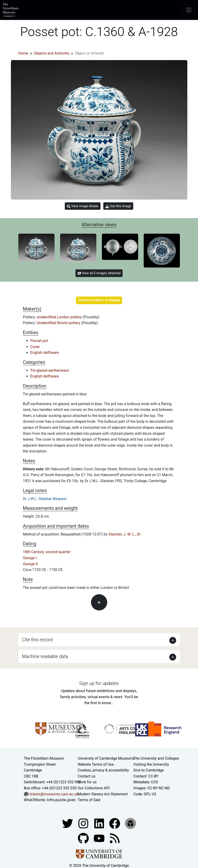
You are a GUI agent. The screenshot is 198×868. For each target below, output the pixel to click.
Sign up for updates (99, 683)
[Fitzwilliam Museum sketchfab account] (130, 823)
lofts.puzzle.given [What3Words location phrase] (61, 800)
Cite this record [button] (37, 640)
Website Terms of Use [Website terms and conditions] (96, 764)
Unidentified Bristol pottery (59, 323)
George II (30, 564)
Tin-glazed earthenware (50, 370)
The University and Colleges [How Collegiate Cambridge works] (156, 758)
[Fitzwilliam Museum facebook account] (100, 823)
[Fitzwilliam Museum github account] (84, 838)
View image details (83, 206)
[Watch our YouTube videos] (100, 838)
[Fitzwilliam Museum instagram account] (84, 823)
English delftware (45, 353)
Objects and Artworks (52, 53)
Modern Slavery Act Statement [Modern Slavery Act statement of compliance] (103, 794)
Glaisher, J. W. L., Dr (125, 534)
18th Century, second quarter (47, 552)
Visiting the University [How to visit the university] (151, 764)
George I (30, 558)
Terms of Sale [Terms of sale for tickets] (89, 800)
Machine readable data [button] (45, 656)
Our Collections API (94, 788)
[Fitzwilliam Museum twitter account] (68, 823)
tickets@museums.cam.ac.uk (54, 794)
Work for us (87, 782)
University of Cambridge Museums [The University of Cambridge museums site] (106, 758)
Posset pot (39, 341)
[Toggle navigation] (189, 10)
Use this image (118, 206)
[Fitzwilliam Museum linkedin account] (115, 823)
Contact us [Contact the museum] (87, 776)
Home (23, 53)
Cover (35, 347)
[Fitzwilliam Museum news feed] (115, 838)
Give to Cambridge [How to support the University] (149, 770)
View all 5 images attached (99, 273)
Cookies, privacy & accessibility (103, 770)
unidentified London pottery (60, 317)
